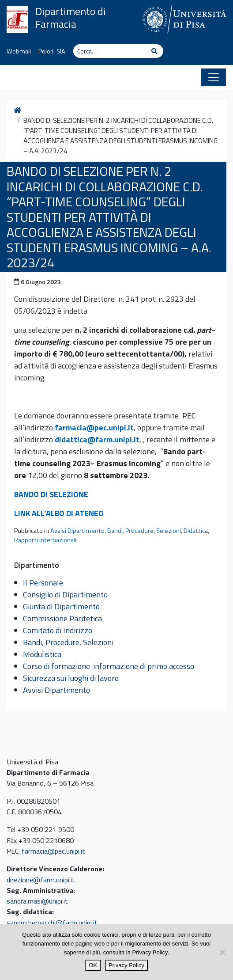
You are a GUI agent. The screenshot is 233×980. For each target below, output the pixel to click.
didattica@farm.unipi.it (97, 439)
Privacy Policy (126, 965)
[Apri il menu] (214, 77)
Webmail (19, 51)
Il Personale (43, 583)
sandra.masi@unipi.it (37, 901)
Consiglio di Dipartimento (65, 594)
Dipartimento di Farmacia (71, 18)
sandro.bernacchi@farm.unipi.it (52, 923)
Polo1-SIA (52, 51)
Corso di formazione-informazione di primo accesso (109, 666)
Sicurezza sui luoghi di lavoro (71, 678)
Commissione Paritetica (62, 618)
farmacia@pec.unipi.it (94, 427)
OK (93, 965)
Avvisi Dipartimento (77, 531)
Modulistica (42, 654)
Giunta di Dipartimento (61, 606)
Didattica (196, 531)
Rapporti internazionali (45, 540)
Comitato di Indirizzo (58, 630)
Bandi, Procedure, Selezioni (144, 531)
